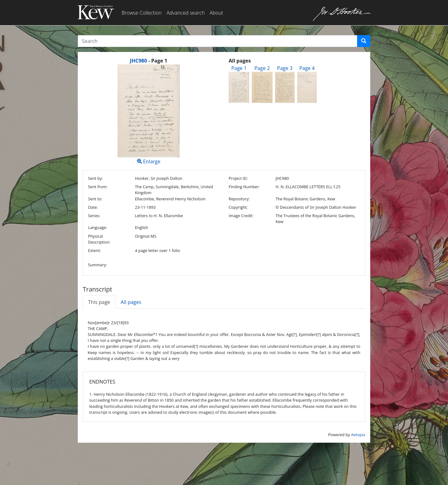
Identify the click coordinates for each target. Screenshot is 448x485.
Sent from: (98, 187)
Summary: (98, 265)
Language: (98, 227)
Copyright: (238, 207)
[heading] (148, 61)
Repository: (239, 199)
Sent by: (96, 178)
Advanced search (185, 13)
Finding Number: (244, 187)
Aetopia (358, 435)
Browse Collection (142, 13)
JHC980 (138, 61)
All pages (131, 302)
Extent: (94, 250)
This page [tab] (99, 302)
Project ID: (238, 178)
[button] (364, 41)
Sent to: (95, 199)
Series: (94, 216)
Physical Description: (99, 239)
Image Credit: (241, 216)
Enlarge (149, 115)
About (216, 13)
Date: (93, 207)
